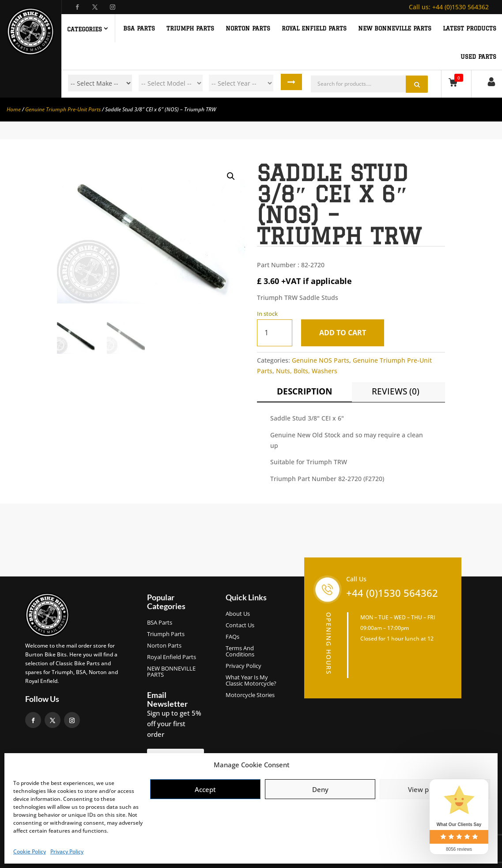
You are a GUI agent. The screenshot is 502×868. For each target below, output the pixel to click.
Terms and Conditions (240, 652)
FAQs (232, 637)
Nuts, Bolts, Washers (307, 371)
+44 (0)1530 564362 (449, 7)
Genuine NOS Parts (321, 360)
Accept (205, 789)
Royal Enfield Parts (172, 657)
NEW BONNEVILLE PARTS (395, 28)
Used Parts (478, 57)
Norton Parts (164, 646)
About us (238, 614)
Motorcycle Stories (250, 695)
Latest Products (470, 28)
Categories (85, 29)
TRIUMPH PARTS (190, 28)
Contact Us (240, 625)
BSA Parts (160, 623)
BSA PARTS (139, 28)
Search (293, 83)
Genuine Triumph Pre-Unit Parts (63, 109)
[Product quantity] (275, 333)
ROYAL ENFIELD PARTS (314, 28)
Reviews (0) (396, 391)
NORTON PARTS (248, 28)
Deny (320, 789)
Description (304, 391)
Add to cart (345, 333)
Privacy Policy (67, 851)
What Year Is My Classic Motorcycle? (251, 681)
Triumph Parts (166, 634)
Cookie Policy (30, 851)
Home (14, 109)
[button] (231, 176)
